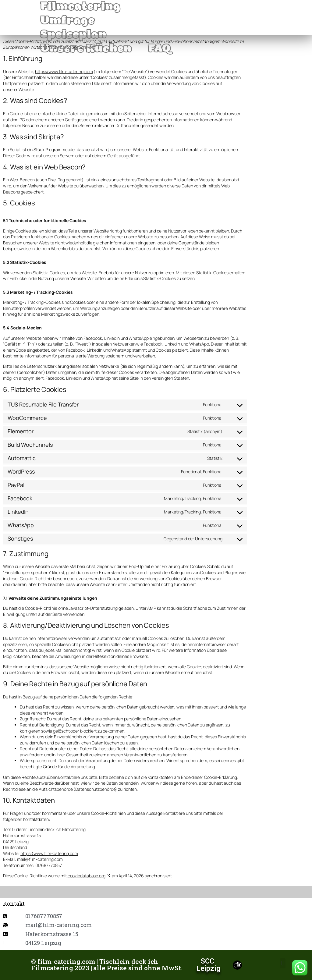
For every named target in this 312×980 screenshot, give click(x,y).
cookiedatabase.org (87, 876)
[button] (283, 963)
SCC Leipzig (208, 965)
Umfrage (67, 22)
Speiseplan (73, 36)
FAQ (160, 50)
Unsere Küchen (86, 50)
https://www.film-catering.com (64, 71)
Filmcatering (80, 8)
